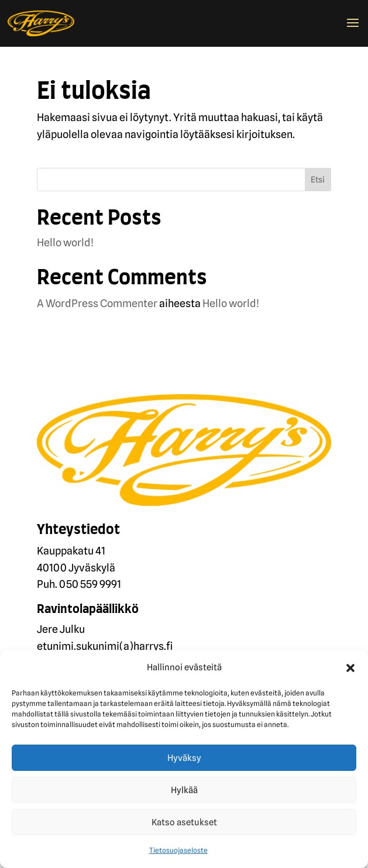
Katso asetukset (184, 822)
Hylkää (184, 790)
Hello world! (65, 242)
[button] (350, 668)
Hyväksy (184, 758)
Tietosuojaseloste (178, 850)
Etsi (318, 180)
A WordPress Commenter (97, 303)
